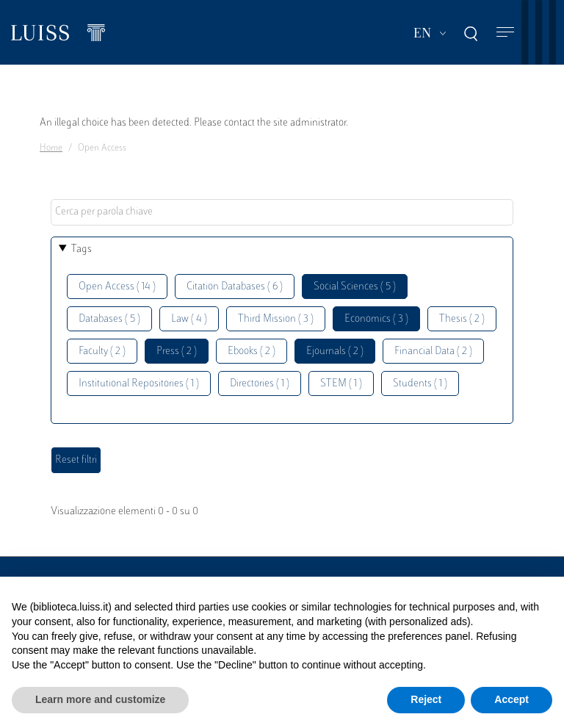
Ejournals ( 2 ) (335, 352)
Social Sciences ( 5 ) (355, 287)
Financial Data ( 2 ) (433, 352)
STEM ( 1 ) (341, 384)
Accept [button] (511, 699)
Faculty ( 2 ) (102, 352)
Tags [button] (82, 249)
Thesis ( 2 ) (462, 319)
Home (51, 148)
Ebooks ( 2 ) (252, 352)
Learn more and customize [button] (100, 699)
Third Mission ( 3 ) (276, 319)
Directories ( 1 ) (260, 384)
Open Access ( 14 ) (117, 287)
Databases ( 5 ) (109, 319)
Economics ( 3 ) (376, 319)
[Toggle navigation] (505, 33)
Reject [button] (426, 699)
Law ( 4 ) (189, 319)
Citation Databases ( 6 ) (235, 287)
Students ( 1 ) (420, 384)
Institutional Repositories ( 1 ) (139, 384)
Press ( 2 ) (177, 352)
